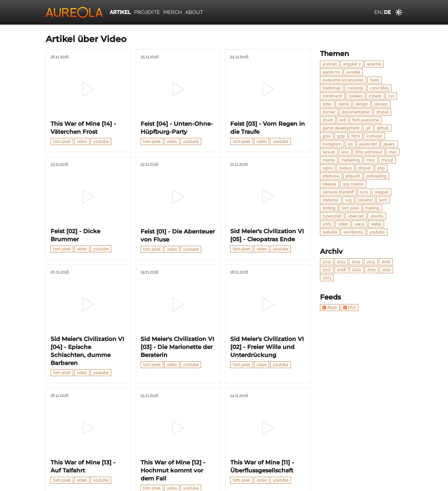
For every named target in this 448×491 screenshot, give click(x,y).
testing (329, 208)
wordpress (353, 232)
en (378, 12)
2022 (386, 270)
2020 (357, 270)
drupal (382, 112)
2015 (371, 262)
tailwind (365, 200)
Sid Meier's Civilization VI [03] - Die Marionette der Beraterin (177, 304)
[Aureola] (74, 12)
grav (327, 136)
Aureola (80, 484)
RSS (350, 308)
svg (348, 200)
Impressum (390, 484)
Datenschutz (365, 484)
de (387, 12)
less (345, 152)
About (194, 12)
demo (344, 104)
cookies (356, 96)
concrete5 (379, 88)
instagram (332, 144)
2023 (327, 278)
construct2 (332, 96)
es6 (343, 120)
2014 (356, 262)
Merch (173, 12)
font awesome (366, 120)
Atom (330, 308)
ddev (327, 104)
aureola (353, 72)
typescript (332, 216)
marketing (351, 160)
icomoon (374, 136)
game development (341, 128)
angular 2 (352, 64)
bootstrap (332, 88)
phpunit (353, 176)
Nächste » (208, 447)
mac (393, 152)
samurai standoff (338, 192)
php (381, 168)
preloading (376, 176)
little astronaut (369, 152)
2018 (341, 270)
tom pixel (62, 127)
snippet (382, 192)
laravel (329, 152)
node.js (345, 168)
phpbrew (331, 176)
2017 (327, 270)
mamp (329, 160)
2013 (341, 262)
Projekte (147, 12)
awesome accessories (343, 80)
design (362, 104)
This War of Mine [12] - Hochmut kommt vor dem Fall (173, 414)
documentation (356, 112)
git (368, 128)
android (330, 64)
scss (364, 192)
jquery (389, 144)
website (330, 232)
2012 (327, 262)
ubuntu (377, 216)
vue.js (359, 224)
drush (328, 120)
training (372, 208)
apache (374, 64)
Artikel (120, 12)
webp (376, 224)
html (356, 136)
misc (371, 160)
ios (350, 144)
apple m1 (331, 72)
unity (327, 224)
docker (329, 112)
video (82, 127)
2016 (386, 262)
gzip (341, 136)
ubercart (356, 216)
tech (383, 200)
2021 (372, 270)
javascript (368, 144)
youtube (101, 127)
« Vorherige (150, 447)
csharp (375, 96)
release (329, 184)
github (383, 128)
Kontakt (344, 484)
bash (375, 80)
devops (381, 104)
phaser (365, 168)
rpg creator (353, 184)
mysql (387, 160)
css (391, 96)
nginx (328, 168)
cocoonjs (355, 88)
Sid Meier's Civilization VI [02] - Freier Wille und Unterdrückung (267, 304)
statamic (331, 200)
